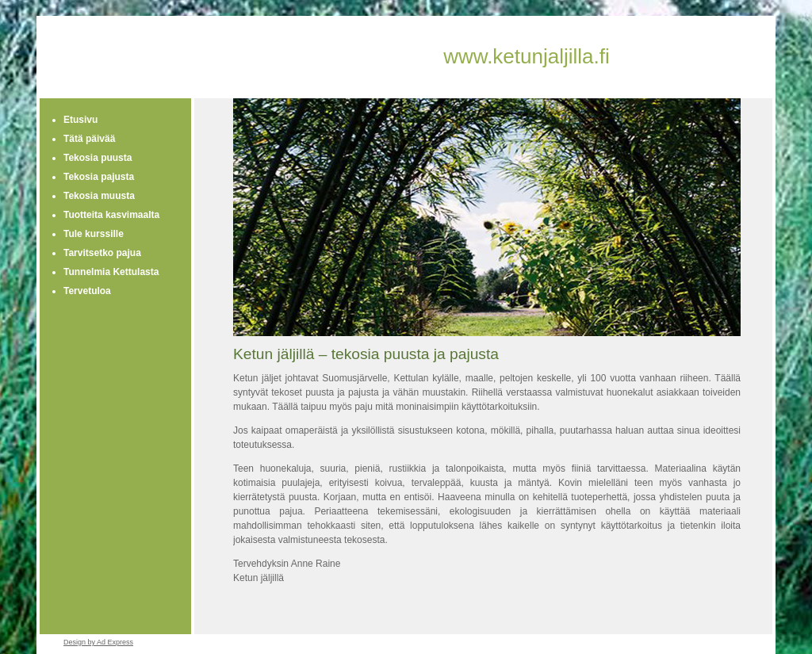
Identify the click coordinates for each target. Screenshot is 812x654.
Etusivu (80, 120)
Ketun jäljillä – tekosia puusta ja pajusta (366, 354)
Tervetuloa (87, 291)
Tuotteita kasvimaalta (111, 215)
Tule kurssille (94, 234)
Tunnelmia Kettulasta (111, 272)
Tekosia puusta (98, 158)
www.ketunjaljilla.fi (527, 56)
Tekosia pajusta (99, 177)
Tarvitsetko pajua (102, 253)
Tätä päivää (89, 139)
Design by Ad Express (98, 642)
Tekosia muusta (99, 196)
